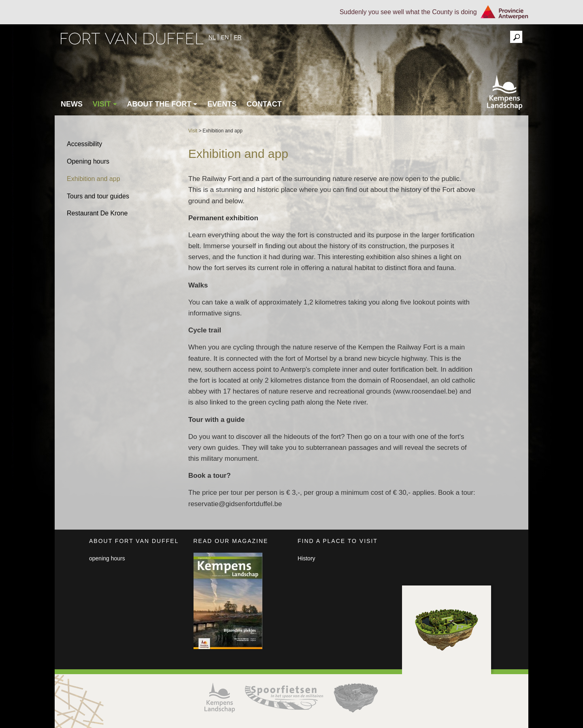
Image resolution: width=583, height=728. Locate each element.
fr (238, 37)
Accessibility (84, 144)
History (306, 558)
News (72, 104)
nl (212, 37)
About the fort (162, 104)
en (225, 37)
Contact (264, 104)
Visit (105, 104)
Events (222, 104)
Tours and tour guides (98, 196)
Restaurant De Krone (97, 213)
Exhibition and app (94, 179)
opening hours (107, 558)
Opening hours (88, 161)
